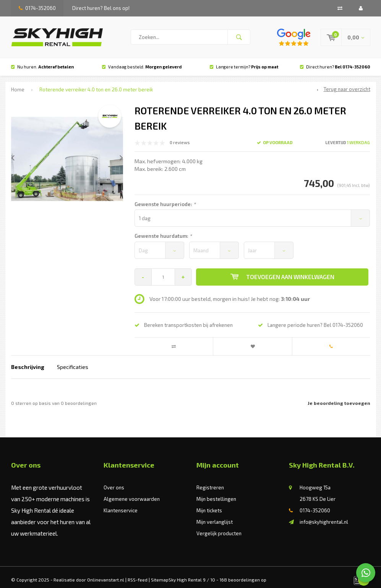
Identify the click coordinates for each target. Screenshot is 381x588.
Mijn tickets (209, 505)
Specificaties (73, 361)
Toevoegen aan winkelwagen (282, 271)
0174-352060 (37, 8)
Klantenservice (121, 505)
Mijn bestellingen (216, 493)
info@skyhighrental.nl (324, 516)
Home (18, 84)
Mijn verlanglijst (215, 516)
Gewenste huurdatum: (163, 230)
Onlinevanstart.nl (106, 574)
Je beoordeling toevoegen (339, 398)
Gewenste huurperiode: (165, 198)
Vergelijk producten (219, 528)
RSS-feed (138, 574)
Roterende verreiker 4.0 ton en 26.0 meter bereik (96, 84)
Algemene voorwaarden (132, 493)
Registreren (210, 482)
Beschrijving (28, 361)
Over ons (114, 482)
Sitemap (160, 574)
